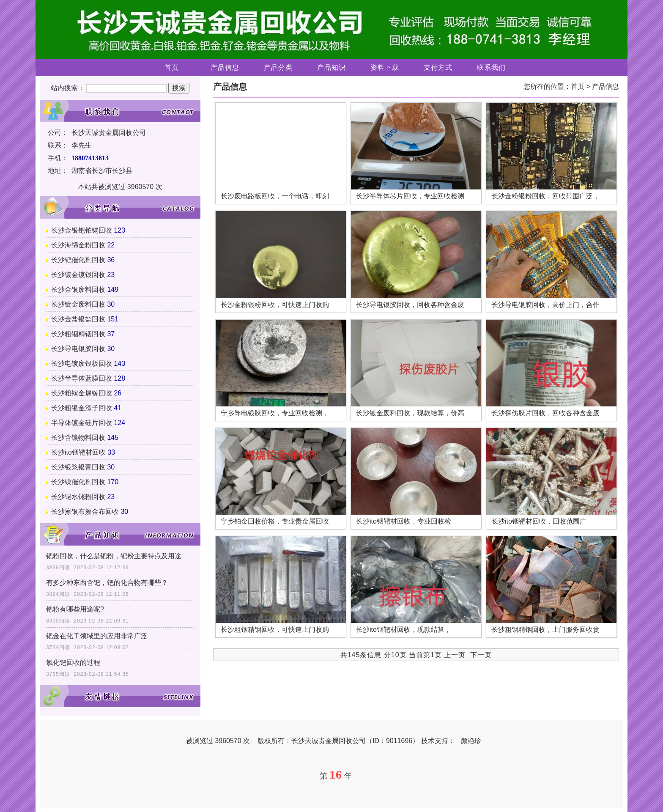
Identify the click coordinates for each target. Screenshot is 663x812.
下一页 (481, 655)
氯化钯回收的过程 (73, 662)
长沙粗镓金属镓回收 (82, 393)
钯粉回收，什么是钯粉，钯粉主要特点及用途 (114, 556)
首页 (172, 67)
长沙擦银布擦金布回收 (85, 512)
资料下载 (385, 67)
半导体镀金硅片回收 (82, 423)
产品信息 (225, 67)
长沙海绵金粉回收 (78, 245)
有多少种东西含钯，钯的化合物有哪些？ (107, 583)
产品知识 (331, 67)
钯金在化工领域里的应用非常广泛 (97, 636)
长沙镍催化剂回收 (78, 482)
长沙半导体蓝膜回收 (82, 378)
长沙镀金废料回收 (78, 304)
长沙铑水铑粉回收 (78, 497)
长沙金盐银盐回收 (78, 319)
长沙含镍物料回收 (78, 438)
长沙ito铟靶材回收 (78, 452)
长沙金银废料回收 (78, 289)
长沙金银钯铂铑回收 (82, 230)
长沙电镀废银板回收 (82, 363)
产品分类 (278, 67)
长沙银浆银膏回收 (78, 467)
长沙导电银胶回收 (78, 349)
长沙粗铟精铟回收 (78, 334)
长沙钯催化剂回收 (78, 260)
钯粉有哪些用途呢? (75, 609)
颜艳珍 (471, 741)
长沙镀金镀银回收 (78, 275)
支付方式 (438, 67)
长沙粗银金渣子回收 (82, 408)
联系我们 (491, 67)
